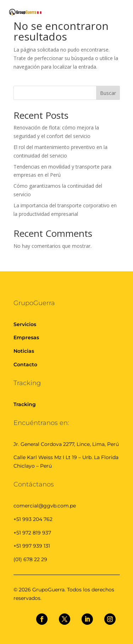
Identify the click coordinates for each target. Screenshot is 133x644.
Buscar (108, 93)
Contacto (25, 364)
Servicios (25, 324)
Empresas (26, 337)
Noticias (24, 351)
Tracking (25, 404)
